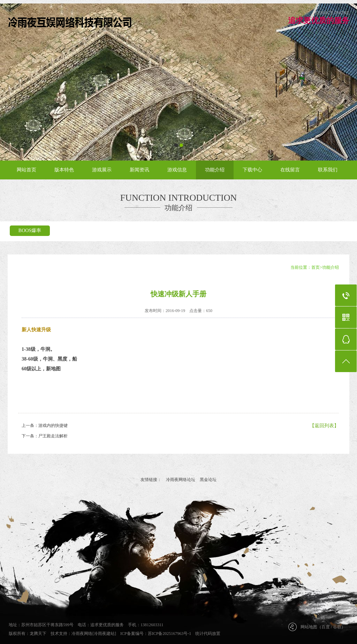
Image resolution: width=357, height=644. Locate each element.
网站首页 (26, 170)
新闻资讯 (139, 170)
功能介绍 (215, 170)
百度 (326, 627)
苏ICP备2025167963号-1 (170, 634)
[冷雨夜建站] (104, 634)
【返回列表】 (324, 426)
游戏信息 (177, 170)
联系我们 (328, 170)
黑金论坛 (208, 480)
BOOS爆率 (30, 231)
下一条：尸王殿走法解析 (45, 436)
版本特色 (64, 170)
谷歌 (337, 627)
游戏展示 (102, 170)
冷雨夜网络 (82, 634)
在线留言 (290, 170)
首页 (316, 267)
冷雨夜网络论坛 (181, 480)
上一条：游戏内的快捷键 (45, 425)
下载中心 (252, 170)
